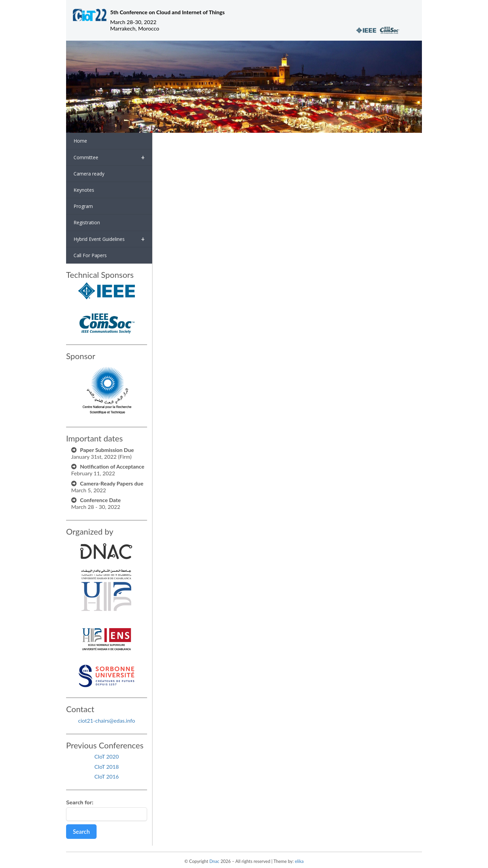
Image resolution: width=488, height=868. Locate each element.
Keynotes (84, 190)
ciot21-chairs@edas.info (106, 720)
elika (299, 861)
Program (83, 206)
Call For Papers (90, 255)
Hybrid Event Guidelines (109, 239)
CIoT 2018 (106, 767)
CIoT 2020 (106, 756)
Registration (87, 222)
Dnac (215, 861)
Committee (109, 157)
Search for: (80, 803)
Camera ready (89, 174)
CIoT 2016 (106, 776)
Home (80, 141)
